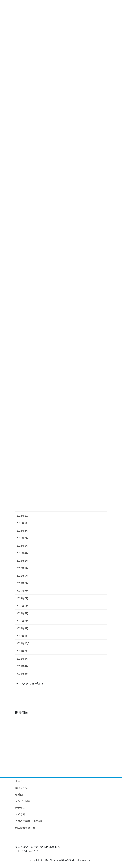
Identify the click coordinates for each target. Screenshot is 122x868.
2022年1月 (23, 636)
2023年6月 (23, 545)
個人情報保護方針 (25, 828)
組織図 (19, 794)
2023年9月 (23, 523)
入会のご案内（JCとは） (29, 821)
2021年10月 (23, 643)
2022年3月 (23, 621)
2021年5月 (23, 658)
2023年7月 (23, 538)
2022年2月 (23, 628)
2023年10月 (23, 515)
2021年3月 (23, 674)
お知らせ (20, 814)
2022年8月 (23, 583)
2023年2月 (23, 561)
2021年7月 (23, 651)
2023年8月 (23, 530)
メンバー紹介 (23, 801)
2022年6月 (23, 598)
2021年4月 (23, 666)
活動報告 (20, 808)
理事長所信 (22, 788)
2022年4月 (23, 613)
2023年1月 (23, 568)
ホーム (19, 781)
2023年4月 (23, 553)
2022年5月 (23, 606)
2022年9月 (23, 576)
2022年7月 (23, 591)
